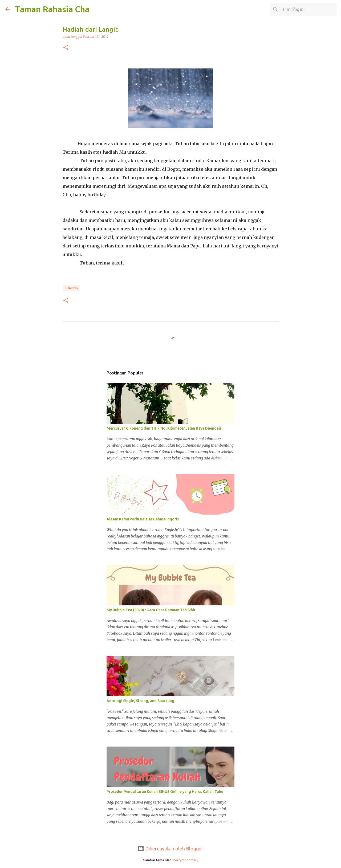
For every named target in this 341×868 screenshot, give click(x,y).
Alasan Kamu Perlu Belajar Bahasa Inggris (143, 519)
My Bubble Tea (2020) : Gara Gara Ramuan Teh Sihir (151, 610)
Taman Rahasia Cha (52, 9)
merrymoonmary (185, 860)
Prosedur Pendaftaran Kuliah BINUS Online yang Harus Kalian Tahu (165, 792)
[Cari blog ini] (309, 9)
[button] (66, 48)
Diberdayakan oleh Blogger (170, 849)
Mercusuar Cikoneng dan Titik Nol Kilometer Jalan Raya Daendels (164, 428)
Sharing (71, 288)
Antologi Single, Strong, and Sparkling (140, 701)
